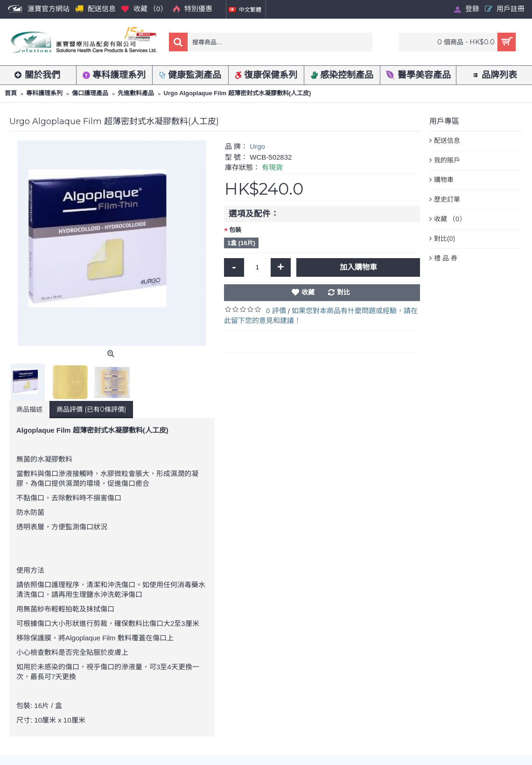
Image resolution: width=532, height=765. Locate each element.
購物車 (444, 180)
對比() (444, 239)
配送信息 (447, 140)
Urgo (257, 146)
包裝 (235, 230)
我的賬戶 (447, 160)
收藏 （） (450, 219)
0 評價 (276, 311)
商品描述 (29, 409)
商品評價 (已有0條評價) (91, 409)
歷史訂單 (447, 199)
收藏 (308, 292)
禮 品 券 (446, 258)
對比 (343, 292)
